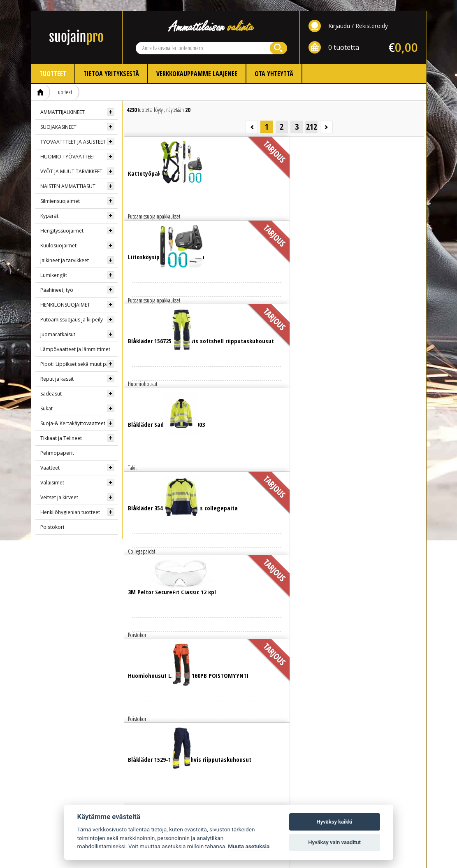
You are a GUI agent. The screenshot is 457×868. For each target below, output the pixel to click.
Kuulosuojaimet (58, 235)
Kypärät (49, 205)
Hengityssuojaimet (62, 220)
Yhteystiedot (253, 704)
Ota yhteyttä (274, 63)
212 (409, 99)
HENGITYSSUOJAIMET (63, 766)
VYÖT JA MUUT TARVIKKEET (71, 161)
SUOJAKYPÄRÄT (56, 778)
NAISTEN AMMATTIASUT (68, 176)
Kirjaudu (339, 15)
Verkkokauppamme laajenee (197, 63)
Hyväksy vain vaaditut (334, 842)
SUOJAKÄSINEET (58, 116)
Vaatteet (50, 457)
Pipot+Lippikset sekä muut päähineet (79, 353)
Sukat (46, 398)
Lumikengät (54, 264)
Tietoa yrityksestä (111, 63)
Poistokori (52, 516)
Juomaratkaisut (58, 324)
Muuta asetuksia (249, 846)
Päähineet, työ (57, 279)
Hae (278, 37)
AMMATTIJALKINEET (63, 101)
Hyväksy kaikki (334, 822)
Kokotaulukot (154, 740)
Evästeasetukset (346, 725)
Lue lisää (160, 148)
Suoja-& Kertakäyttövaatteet (73, 413)
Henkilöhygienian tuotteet (70, 501)
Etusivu (41, 81)
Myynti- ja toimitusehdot (164, 751)
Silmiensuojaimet (60, 190)
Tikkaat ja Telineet (61, 427)
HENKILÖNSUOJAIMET (65, 294)
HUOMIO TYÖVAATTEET (68, 146)
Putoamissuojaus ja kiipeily (72, 309)
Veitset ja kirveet (59, 487)
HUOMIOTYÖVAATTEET (64, 743)
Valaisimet (52, 472)
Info (140, 704)
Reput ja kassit (57, 368)
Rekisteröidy (372, 15)
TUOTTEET (51, 704)
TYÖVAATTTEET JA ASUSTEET (73, 131)
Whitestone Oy (404, 857)
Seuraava (418, 99)
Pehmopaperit (57, 442)
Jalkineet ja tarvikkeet (65, 250)
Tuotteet (53, 63)
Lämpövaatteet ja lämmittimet (75, 339)
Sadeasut (51, 383)
